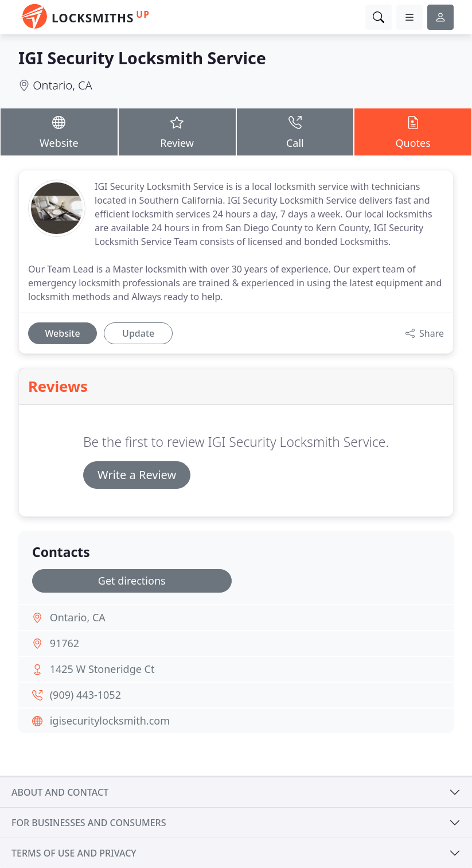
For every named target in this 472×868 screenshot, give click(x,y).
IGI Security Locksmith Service (142, 58)
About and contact (60, 792)
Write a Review (137, 475)
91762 (65, 643)
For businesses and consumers (89, 823)
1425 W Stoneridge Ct (102, 669)
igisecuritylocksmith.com (110, 721)
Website (59, 131)
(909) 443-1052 (85, 695)
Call (295, 131)
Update (138, 333)
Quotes (413, 131)
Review (177, 131)
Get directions (132, 581)
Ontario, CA (62, 85)
